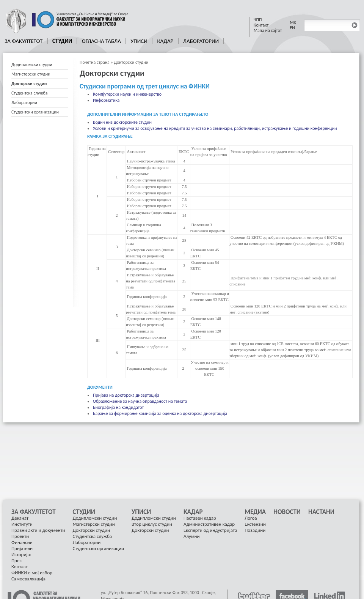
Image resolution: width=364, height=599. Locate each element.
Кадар (165, 41)
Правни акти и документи (38, 530)
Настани (321, 512)
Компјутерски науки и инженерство (127, 94)
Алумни (192, 536)
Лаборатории (201, 41)
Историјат (22, 554)
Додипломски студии (32, 65)
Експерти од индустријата (210, 530)
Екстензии (255, 524)
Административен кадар (209, 524)
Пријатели (22, 548)
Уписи (139, 41)
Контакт (261, 25)
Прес (16, 560)
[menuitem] (24, 41)
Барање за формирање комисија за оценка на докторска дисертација (160, 413)
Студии (62, 41)
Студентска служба (29, 93)
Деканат (20, 518)
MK (293, 22)
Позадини (255, 530)
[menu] (40, 88)
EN (293, 28)
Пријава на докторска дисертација (126, 395)
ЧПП (258, 20)
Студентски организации (35, 112)
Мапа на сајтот (268, 30)
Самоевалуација (28, 579)
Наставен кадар (200, 518)
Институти (22, 524)
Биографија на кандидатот (118, 407)
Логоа (251, 518)
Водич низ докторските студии (122, 122)
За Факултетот (24, 41)
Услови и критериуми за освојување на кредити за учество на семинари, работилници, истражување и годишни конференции (215, 128)
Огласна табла (101, 41)
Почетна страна (95, 62)
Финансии (22, 542)
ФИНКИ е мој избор (32, 573)
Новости (287, 512)
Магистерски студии (31, 74)
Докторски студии (131, 62)
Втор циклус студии (152, 524)
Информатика (106, 100)
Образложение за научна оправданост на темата (140, 401)
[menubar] (112, 41)
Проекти (20, 536)
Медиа (255, 512)
